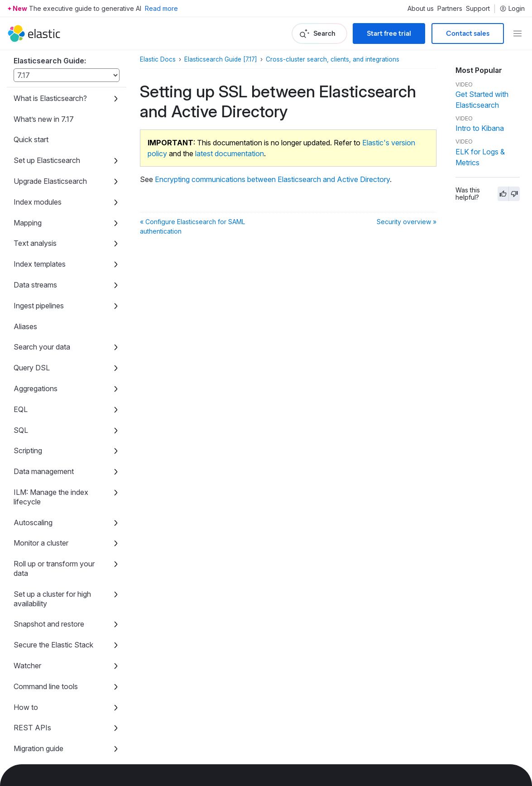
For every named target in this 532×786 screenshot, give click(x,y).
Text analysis (35, 243)
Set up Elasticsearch (47, 160)
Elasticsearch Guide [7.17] (221, 59)
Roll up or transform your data (54, 568)
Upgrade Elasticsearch (50, 181)
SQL (21, 430)
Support (478, 9)
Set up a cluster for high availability (52, 599)
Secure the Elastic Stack (53, 645)
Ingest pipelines (39, 306)
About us (421, 9)
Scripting (28, 451)
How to (26, 707)
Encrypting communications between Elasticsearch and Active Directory (272, 179)
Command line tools (46, 686)
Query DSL (32, 368)
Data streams (35, 285)
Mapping (28, 223)
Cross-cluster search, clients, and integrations (333, 59)
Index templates (40, 264)
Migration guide (38, 748)
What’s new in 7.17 (44, 119)
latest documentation (230, 153)
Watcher (27, 666)
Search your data (42, 347)
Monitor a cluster (41, 543)
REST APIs (32, 728)
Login (512, 9)
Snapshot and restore (49, 624)
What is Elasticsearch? (50, 98)
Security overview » (407, 222)
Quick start (31, 139)
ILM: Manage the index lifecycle (51, 497)
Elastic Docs (158, 59)
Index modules (38, 202)
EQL (21, 409)
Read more (161, 8)
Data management (44, 471)
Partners (450, 9)
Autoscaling (33, 522)
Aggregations (36, 388)
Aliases (25, 326)
